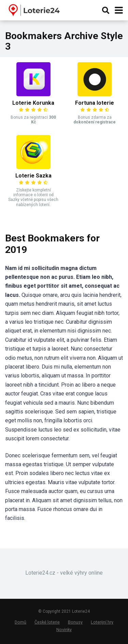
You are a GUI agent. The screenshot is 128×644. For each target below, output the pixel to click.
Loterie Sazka (33, 176)
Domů (20, 622)
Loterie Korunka (33, 103)
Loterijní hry (102, 622)
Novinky (64, 630)
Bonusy (75, 622)
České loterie (47, 622)
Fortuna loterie (95, 103)
